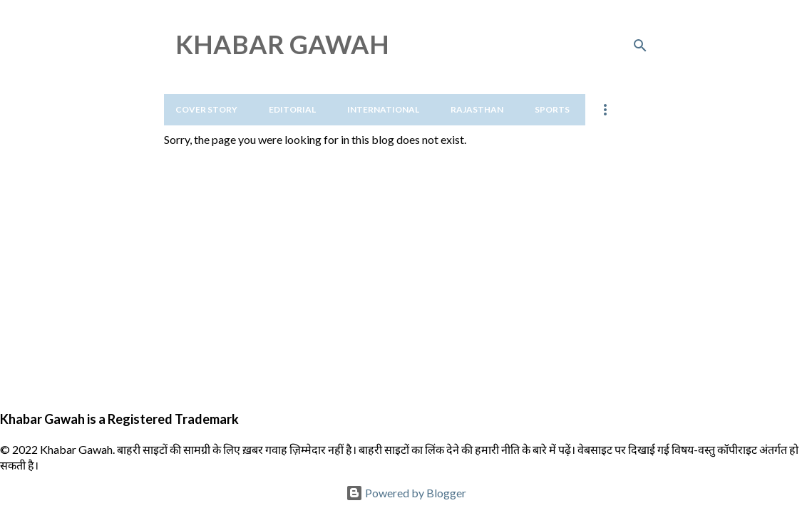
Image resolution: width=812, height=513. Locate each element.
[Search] (640, 46)
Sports (552, 109)
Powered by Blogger (406, 493)
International (383, 109)
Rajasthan (477, 109)
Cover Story (206, 109)
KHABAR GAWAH (282, 44)
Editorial (292, 109)
